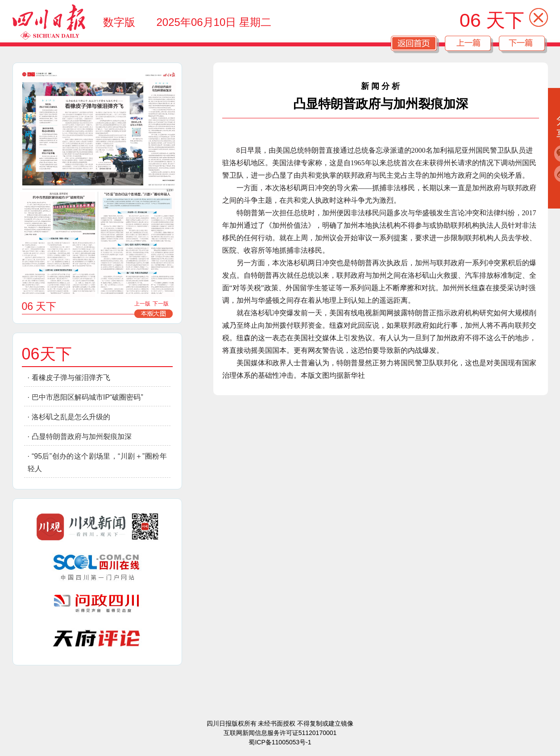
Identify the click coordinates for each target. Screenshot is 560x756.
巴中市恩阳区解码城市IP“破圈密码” (87, 397)
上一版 (142, 304)
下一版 (161, 304)
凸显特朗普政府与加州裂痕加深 (82, 436)
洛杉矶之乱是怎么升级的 (71, 417)
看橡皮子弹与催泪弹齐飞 (71, 378)
